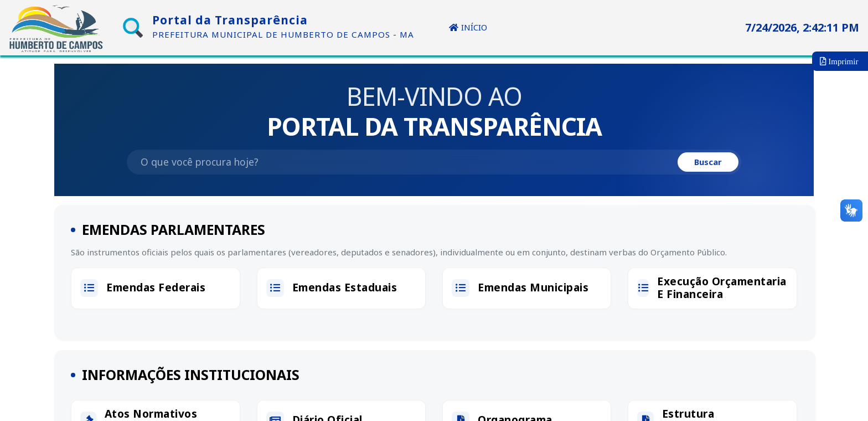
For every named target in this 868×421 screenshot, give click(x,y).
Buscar (706, 164)
